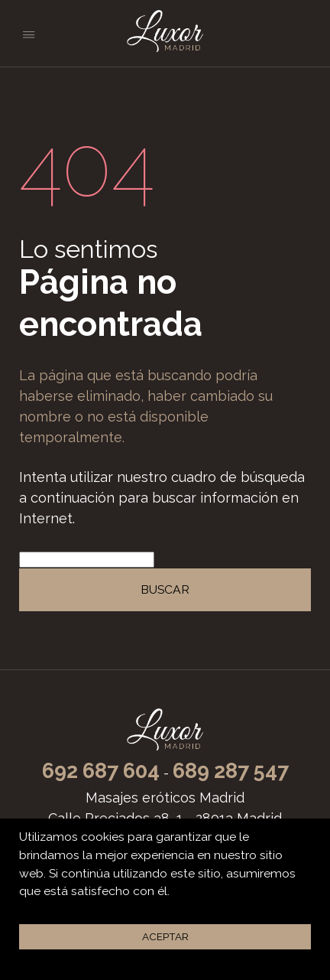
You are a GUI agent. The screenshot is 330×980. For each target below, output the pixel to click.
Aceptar (165, 936)
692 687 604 (101, 771)
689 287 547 (231, 771)
